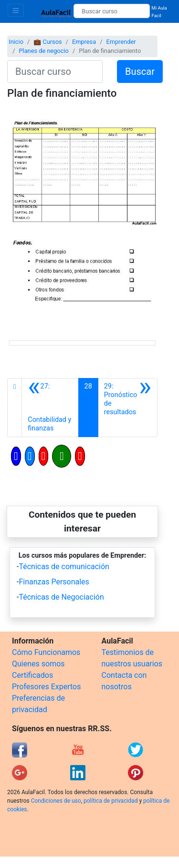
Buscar (140, 71)
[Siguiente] (128, 408)
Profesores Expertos (46, 687)
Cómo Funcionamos (46, 652)
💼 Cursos (47, 42)
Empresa (84, 42)
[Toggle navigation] (16, 10)
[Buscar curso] (111, 11)
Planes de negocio (43, 51)
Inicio (16, 42)
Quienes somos (38, 664)
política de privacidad (111, 801)
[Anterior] (50, 408)
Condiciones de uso (56, 801)
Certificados (32, 675)
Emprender (121, 42)
